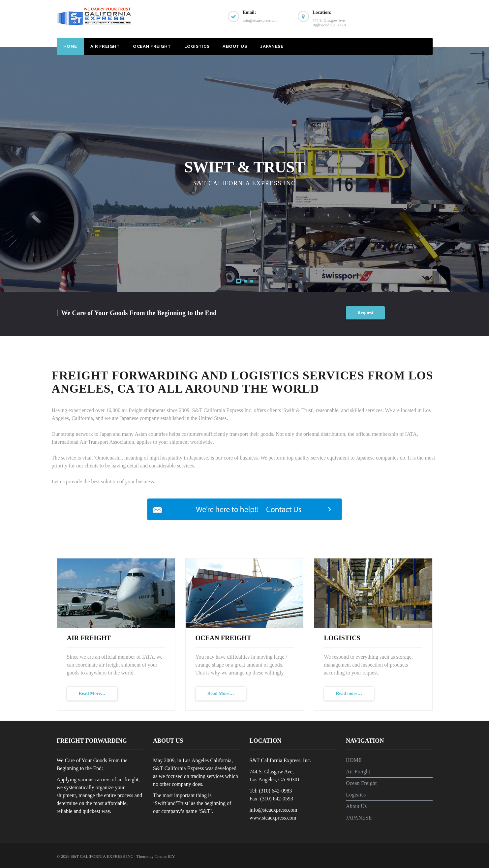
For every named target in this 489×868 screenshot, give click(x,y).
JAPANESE (272, 46)
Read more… (349, 693)
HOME (70, 46)
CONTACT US (401, 19)
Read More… (92, 693)
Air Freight (105, 46)
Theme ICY (165, 856)
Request (365, 313)
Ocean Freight (152, 46)
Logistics (197, 46)
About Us (235, 46)
